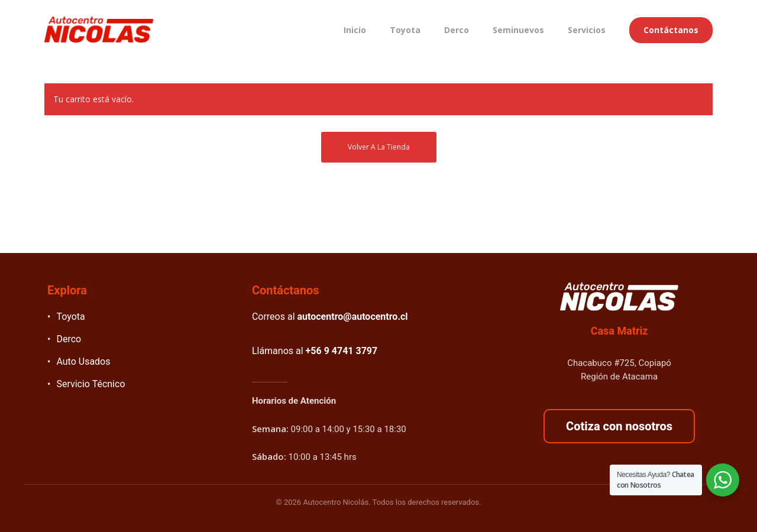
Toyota (70, 317)
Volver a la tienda (379, 147)
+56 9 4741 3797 (342, 351)
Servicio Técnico (90, 384)
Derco (69, 339)
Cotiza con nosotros (619, 426)
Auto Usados (83, 361)
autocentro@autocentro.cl (353, 317)
